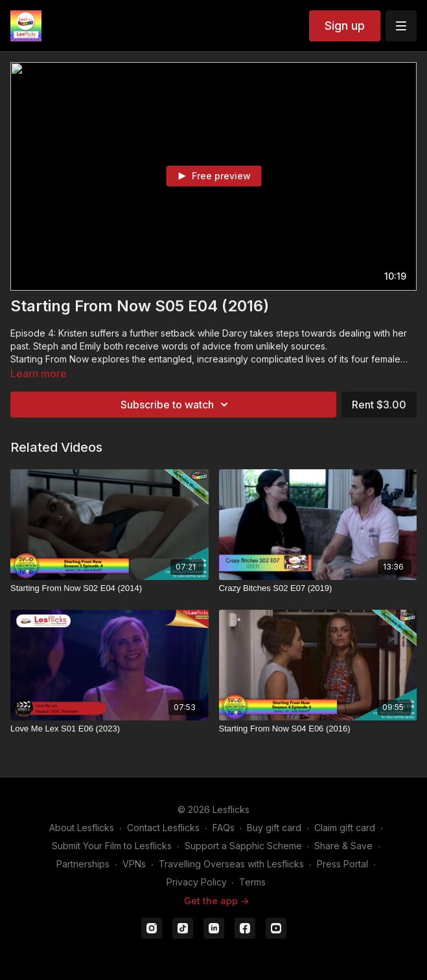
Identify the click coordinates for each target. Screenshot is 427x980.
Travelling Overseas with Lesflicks (231, 864)
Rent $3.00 (379, 405)
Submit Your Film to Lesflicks (112, 846)
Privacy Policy (197, 882)
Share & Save (343, 846)
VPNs (134, 864)
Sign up (345, 26)
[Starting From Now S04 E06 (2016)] (318, 729)
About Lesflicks (82, 828)
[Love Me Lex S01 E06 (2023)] (110, 729)
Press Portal (342, 864)
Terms (252, 882)
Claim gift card (345, 828)
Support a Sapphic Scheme (243, 846)
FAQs (224, 828)
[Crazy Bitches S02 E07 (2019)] (318, 588)
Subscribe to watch (176, 405)
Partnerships (83, 864)
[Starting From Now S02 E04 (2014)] (110, 588)
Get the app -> (216, 901)
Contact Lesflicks (163, 828)
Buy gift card (274, 828)
